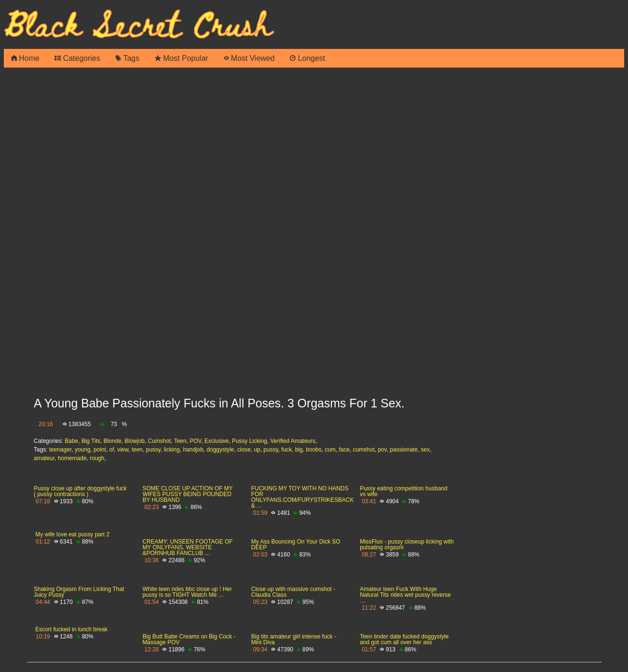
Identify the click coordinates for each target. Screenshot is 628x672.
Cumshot (160, 441)
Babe (71, 441)
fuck (286, 450)
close (244, 450)
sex (426, 450)
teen (137, 450)
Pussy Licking (249, 441)
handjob (193, 450)
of (112, 450)
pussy (153, 450)
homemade (72, 458)
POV (195, 441)
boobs (314, 450)
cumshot (364, 450)
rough (97, 458)
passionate (404, 450)
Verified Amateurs (293, 441)
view (123, 450)
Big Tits (91, 441)
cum (330, 450)
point (100, 450)
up (257, 450)
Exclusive (217, 441)
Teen (180, 441)
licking (172, 450)
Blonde (112, 441)
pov (382, 450)
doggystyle (220, 450)
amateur (44, 458)
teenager (61, 450)
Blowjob (135, 441)
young (83, 450)
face (344, 450)
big (299, 450)
